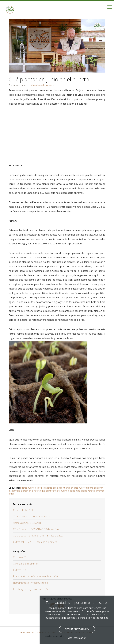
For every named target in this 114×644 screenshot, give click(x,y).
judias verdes (88, 491)
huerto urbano (86, 488)
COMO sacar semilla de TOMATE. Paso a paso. (38, 536)
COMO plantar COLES (25, 510)
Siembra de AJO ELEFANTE (27, 523)
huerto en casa (71, 488)
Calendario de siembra (43, 85)
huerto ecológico (54, 488)
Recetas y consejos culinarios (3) (30, 589)
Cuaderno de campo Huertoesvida (31, 516)
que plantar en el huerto (29, 491)
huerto (24, 488)
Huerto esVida (28, 632)
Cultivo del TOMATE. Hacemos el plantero (35, 542)
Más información (77, 638)
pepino (72, 491)
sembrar (98, 488)
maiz (78, 491)
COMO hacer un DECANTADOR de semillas (36, 529)
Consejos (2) (20, 557)
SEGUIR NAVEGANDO (77, 629)
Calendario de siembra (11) (27, 564)
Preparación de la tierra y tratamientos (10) (36, 576)
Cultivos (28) (20, 570)
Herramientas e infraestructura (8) (31, 583)
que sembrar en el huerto (54, 491)
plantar (12, 491)
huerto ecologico (36, 488)
